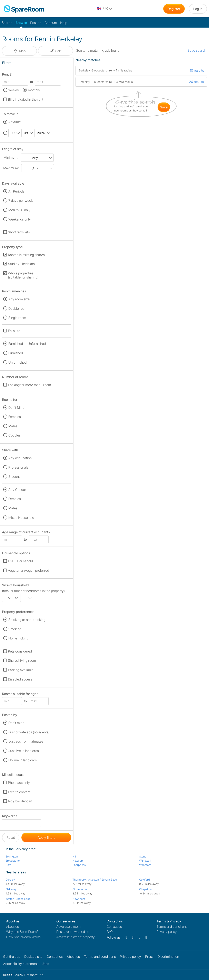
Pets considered (20, 651)
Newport (78, 861)
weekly (14, 90)
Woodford (145, 865)
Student (14, 477)
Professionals (18, 467)
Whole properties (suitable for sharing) (23, 275)
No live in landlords (23, 760)
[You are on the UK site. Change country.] (105, 9)
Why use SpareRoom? (22, 932)
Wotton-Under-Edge (18, 899)
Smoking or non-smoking (27, 620)
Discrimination (168, 957)
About (12, 927)
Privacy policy (167, 932)
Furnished (16, 353)
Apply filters (46, 837)
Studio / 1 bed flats (21, 264)
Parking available (21, 670)
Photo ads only (19, 783)
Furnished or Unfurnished (27, 344)
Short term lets (19, 232)
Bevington (12, 856)
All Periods (16, 191)
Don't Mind (16, 408)
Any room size (19, 299)
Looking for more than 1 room (29, 385)
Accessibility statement (20, 964)
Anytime (15, 122)
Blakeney (11, 889)
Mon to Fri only (19, 210)
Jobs (45, 964)
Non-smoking (18, 638)
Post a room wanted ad (73, 932)
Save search (197, 50)
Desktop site (33, 957)
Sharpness (79, 865)
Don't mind (16, 723)
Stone (143, 856)
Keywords (10, 817)
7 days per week (21, 200)
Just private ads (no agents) (29, 732)
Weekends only (20, 219)
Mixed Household (21, 518)
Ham (8, 865)
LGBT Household (20, 561)
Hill (74, 856)
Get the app (12, 957)
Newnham (79, 899)
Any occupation (20, 458)
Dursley (10, 880)
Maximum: (11, 168)
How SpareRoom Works (23, 937)
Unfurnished (17, 362)
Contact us (114, 927)
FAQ (110, 932)
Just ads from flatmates (26, 741)
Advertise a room (68, 927)
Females (15, 417)
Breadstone (13, 861)
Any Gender (17, 490)
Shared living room (22, 660)
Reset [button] (11, 837)
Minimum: (11, 157)
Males (13, 426)
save (164, 107)
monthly (34, 90)
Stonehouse (80, 889)
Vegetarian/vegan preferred (28, 570)
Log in (198, 9)
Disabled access (20, 679)
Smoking (15, 629)
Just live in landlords (24, 751)
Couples (14, 435)
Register (174, 9)
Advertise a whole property (76, 937)
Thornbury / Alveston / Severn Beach (95, 880)
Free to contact (19, 792)
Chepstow (145, 889)
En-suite (14, 331)
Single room (17, 318)
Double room (18, 308)
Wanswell (145, 861)
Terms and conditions (172, 927)
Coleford (145, 880)
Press (149, 957)
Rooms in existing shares (26, 255)
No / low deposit (20, 801)
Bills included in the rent (26, 99)
